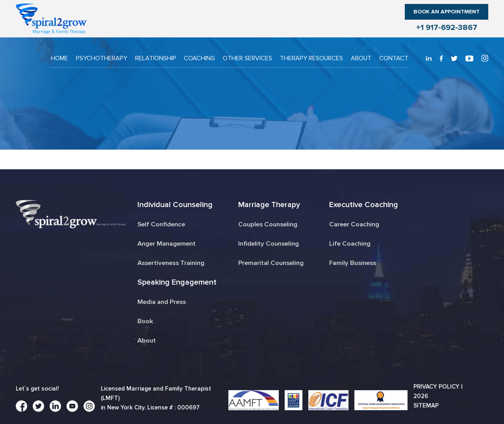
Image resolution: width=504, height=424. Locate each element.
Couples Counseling (268, 224)
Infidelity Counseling (269, 243)
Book (145, 321)
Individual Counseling (175, 205)
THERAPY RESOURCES (311, 58)
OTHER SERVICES (247, 58)
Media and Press (162, 302)
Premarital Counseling (271, 263)
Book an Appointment (447, 12)
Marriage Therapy (269, 205)
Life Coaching (350, 243)
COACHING (199, 58)
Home (59, 58)
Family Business (354, 263)
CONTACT (394, 58)
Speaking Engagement (177, 282)
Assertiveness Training (171, 263)
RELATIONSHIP (156, 58)
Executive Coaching (364, 205)
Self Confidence (161, 224)
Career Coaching (355, 224)
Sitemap (426, 405)
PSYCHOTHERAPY (102, 58)
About (361, 58)
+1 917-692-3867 (447, 28)
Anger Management (166, 243)
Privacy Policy (436, 387)
